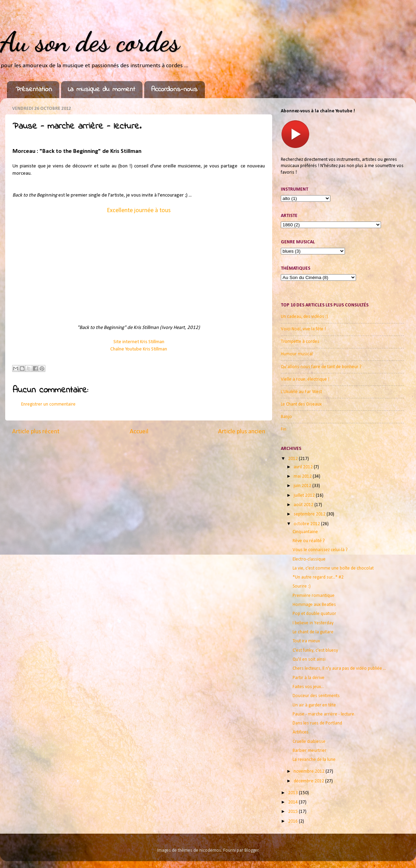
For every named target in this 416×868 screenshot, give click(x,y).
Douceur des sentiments (316, 696)
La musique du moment (102, 90)
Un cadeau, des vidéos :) (304, 317)
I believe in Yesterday (313, 623)
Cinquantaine (305, 532)
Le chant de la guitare (313, 632)
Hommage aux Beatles (314, 605)
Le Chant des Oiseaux (301, 404)
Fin (284, 429)
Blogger (252, 850)
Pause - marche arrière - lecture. (324, 714)
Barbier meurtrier (310, 751)
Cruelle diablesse (309, 742)
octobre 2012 (307, 524)
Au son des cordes (90, 42)
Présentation (34, 90)
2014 (293, 802)
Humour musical (297, 354)
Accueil (139, 432)
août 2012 (304, 505)
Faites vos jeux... (308, 687)
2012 (293, 459)
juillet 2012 (305, 496)
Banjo (286, 417)
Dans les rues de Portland (317, 723)
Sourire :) (302, 586)
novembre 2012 (310, 771)
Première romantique (314, 596)
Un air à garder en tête (314, 705)
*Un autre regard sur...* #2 (318, 577)
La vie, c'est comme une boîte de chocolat (333, 568)
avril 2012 (304, 467)
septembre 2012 (310, 514)
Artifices (301, 732)
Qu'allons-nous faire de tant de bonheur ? (321, 367)
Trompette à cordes (300, 342)
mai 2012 (303, 476)
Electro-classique (309, 559)
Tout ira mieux (306, 641)
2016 (293, 821)
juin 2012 (303, 486)
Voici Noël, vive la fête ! (303, 329)
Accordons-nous (174, 90)
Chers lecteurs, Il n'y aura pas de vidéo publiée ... (339, 669)
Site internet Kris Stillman (139, 342)
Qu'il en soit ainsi (309, 659)
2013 (293, 793)
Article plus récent (36, 432)
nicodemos (210, 850)
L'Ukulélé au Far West (301, 392)
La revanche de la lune (314, 760)
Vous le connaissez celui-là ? (320, 550)
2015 (293, 812)
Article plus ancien (242, 432)
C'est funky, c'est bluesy (315, 650)
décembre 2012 (309, 781)
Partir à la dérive (309, 678)
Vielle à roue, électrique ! (305, 379)
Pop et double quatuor (314, 614)
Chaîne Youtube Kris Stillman (139, 349)
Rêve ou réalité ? (309, 541)
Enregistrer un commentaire (48, 404)
